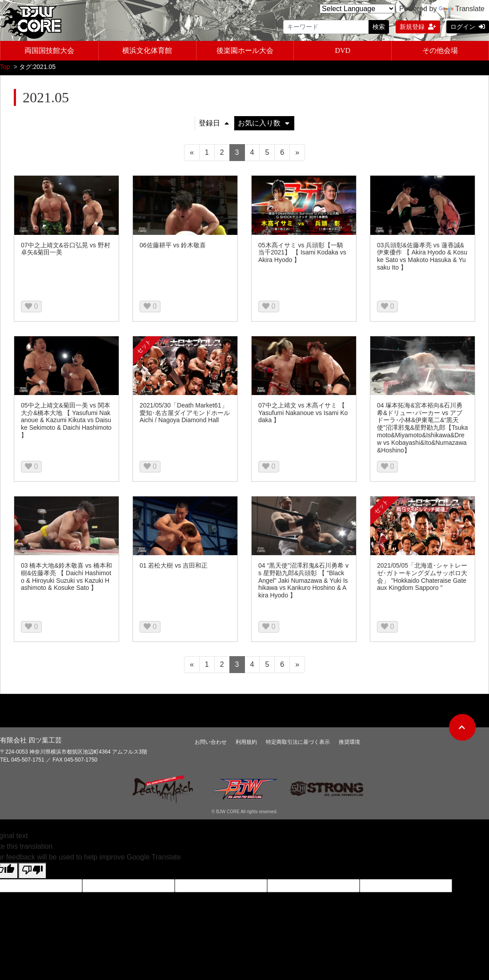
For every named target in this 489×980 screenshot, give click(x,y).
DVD (343, 50)
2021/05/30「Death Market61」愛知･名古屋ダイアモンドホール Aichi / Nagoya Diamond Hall (185, 415)
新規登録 (418, 27)
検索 (379, 27)
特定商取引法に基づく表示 (298, 744)
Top (5, 69)
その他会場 (440, 50)
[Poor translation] (32, 873)
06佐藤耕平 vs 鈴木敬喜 (173, 247)
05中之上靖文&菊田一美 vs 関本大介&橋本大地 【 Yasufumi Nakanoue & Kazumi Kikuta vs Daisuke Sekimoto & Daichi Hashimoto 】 (66, 422)
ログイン (468, 27)
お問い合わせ (211, 744)
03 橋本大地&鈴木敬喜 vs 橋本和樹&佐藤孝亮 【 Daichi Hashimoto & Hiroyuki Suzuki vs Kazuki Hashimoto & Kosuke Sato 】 (66, 578)
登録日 (214, 125)
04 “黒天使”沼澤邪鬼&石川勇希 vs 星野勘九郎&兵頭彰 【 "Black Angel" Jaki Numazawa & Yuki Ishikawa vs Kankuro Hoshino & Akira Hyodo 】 (303, 582)
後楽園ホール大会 (245, 50)
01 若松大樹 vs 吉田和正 (174, 567)
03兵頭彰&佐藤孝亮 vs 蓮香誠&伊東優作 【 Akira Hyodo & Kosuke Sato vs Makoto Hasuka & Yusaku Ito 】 (422, 258)
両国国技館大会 (49, 50)
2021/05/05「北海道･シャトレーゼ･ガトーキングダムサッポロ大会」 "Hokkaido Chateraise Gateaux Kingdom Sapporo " (422, 578)
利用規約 (246, 744)
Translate (462, 9)
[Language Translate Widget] (357, 9)
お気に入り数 (264, 125)
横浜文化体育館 (147, 50)
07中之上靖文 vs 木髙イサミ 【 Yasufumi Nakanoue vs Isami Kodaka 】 (303, 415)
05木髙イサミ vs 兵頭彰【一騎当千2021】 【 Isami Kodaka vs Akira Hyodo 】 (302, 254)
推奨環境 (349, 744)
